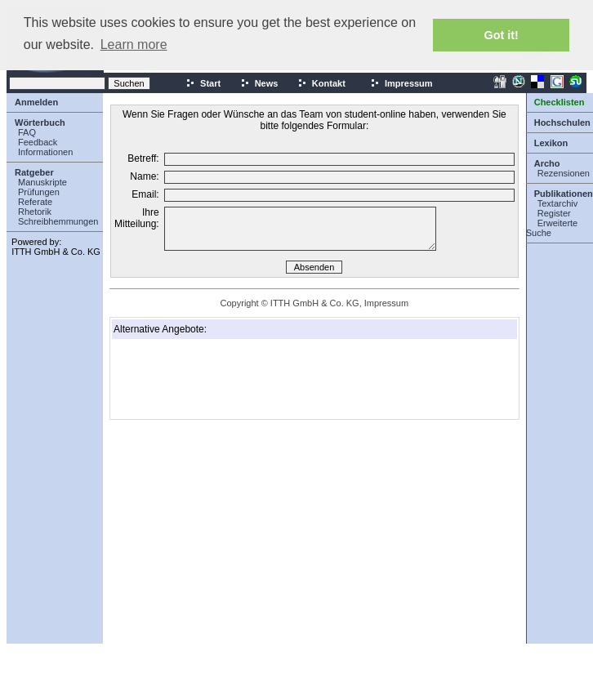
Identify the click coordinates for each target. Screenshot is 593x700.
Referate (35, 202)
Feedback (38, 142)
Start (203, 83)
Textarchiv (558, 203)
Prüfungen (39, 192)
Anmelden (36, 102)
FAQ (27, 132)
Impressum (401, 83)
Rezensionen (564, 173)
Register (554, 213)
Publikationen (564, 194)
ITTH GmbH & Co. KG (56, 252)
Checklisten (560, 102)
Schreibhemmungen (58, 221)
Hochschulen (562, 123)
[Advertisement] (195, 379)
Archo (547, 163)
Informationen (45, 152)
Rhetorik (35, 212)
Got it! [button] (502, 35)
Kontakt (321, 83)
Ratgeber (34, 172)
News (259, 83)
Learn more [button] (134, 45)
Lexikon (551, 143)
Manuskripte (42, 182)
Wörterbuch (40, 123)
